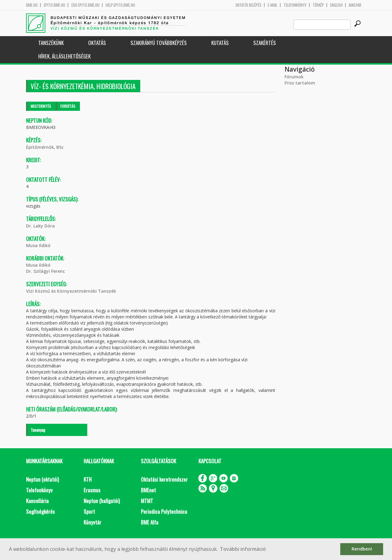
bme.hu (32, 5)
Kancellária (37, 501)
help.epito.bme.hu (120, 5)
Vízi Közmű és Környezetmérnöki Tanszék (71, 291)
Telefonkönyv (295, 5)
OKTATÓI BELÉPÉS (249, 5)
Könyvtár (92, 522)
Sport (89, 511)
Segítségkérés (40, 511)
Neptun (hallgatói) (102, 501)
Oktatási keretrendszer (164, 479)
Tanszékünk (51, 43)
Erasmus (92, 490)
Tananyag (38, 430)
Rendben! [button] (362, 549)
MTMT (147, 501)
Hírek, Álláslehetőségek (64, 56)
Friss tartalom (300, 83)
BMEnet (148, 490)
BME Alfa (150, 522)
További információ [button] (243, 549)
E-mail (273, 5)
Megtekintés (41, 106)
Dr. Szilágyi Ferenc (45, 271)
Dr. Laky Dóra (40, 226)
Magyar (355, 5)
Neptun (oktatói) (42, 479)
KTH (88, 479)
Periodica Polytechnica (164, 511)
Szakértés (265, 43)
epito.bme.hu (55, 5)
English (336, 5)
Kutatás (220, 43)
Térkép (318, 5)
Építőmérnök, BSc (45, 147)
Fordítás (68, 106)
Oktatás (97, 43)
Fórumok (294, 77)
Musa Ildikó (38, 245)
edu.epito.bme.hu (85, 5)
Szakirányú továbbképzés (159, 43)
